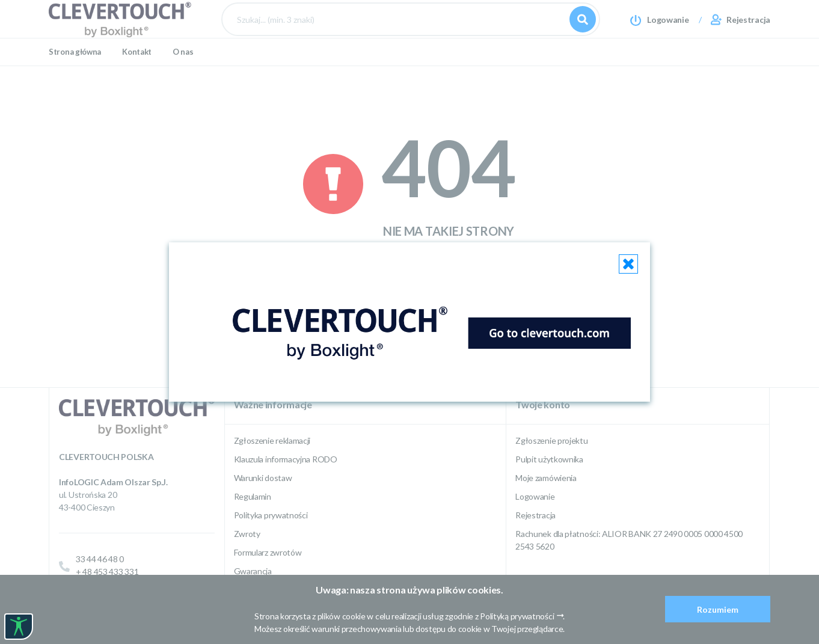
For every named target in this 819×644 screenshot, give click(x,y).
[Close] (628, 264)
